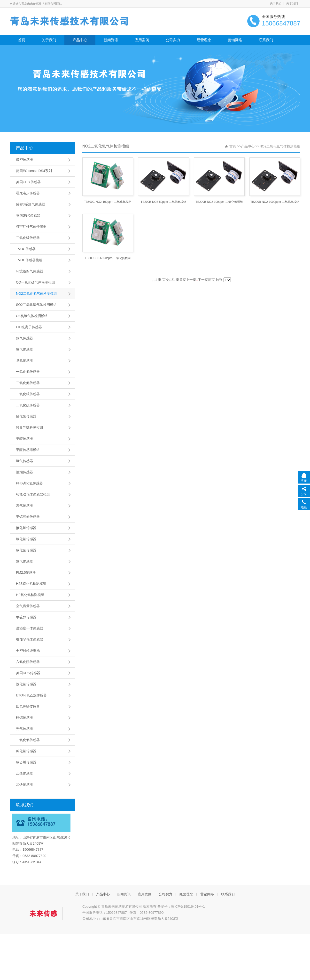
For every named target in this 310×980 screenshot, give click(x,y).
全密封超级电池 (28, 651)
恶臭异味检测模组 (30, 427)
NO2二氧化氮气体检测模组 (36, 294)
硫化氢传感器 (26, 416)
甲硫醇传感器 (26, 617)
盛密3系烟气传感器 (31, 204)
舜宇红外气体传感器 (31, 227)
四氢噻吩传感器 (28, 706)
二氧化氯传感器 (28, 740)
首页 (22, 40)
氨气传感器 (24, 338)
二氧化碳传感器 (28, 238)
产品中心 (80, 40)
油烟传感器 (24, 472)
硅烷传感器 (24, 718)
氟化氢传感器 (26, 528)
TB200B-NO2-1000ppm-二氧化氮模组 (275, 202)
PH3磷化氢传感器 (29, 483)
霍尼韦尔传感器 (28, 193)
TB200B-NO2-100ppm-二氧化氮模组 (219, 202)
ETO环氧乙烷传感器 (31, 695)
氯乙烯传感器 (26, 762)
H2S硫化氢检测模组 (31, 584)
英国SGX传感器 (28, 215)
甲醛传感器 (24, 439)
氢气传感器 (24, 461)
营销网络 (235, 40)
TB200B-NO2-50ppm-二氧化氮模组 (164, 202)
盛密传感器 (24, 160)
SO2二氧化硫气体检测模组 (36, 305)
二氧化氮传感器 (28, 383)
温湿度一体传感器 (30, 628)
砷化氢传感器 (26, 751)
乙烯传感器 (24, 773)
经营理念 (204, 40)
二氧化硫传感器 (28, 405)
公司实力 (173, 40)
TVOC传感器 (26, 249)
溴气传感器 (24, 506)
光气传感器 (24, 729)
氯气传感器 (24, 561)
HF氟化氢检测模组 (30, 595)
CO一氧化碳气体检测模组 (35, 282)
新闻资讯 (111, 40)
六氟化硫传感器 (28, 662)
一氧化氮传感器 (28, 372)
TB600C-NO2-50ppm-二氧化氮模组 (108, 258)
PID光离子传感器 (29, 327)
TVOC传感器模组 (29, 260)
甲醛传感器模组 (28, 450)
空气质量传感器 (28, 606)
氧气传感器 (24, 349)
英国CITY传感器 (28, 182)
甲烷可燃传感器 (28, 517)
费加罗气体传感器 (30, 639)
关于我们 (276, 3)
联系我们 (266, 40)
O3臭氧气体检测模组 (32, 316)
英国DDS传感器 (28, 673)
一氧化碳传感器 (28, 394)
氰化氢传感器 (26, 550)
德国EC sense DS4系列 (34, 171)
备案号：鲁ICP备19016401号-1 (181, 906)
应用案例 (142, 40)
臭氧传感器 (24, 360)
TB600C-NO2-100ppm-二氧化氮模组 (108, 202)
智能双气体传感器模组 (33, 494)
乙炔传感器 (24, 784)
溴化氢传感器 (26, 684)
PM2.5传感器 (26, 572)
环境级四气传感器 (30, 271)
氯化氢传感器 (26, 539)
